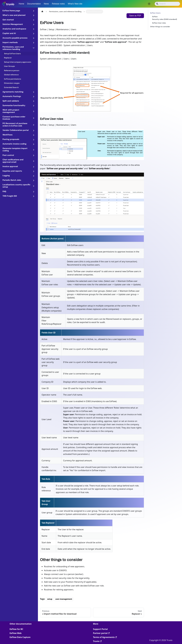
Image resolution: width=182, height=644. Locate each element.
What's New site (75, 4)
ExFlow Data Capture (20, 637)
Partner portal (101, 633)
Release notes (58, 4)
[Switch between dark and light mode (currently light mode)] (149, 4)
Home (21, 4)
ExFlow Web (16, 633)
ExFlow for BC (16, 629)
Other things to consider (160, 27)
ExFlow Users (165, 13)
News (46, 4)
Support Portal (100, 629)
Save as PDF (135, 16)
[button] (19, 11)
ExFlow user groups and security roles (65, 168)
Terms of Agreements (105, 637)
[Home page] (42, 12)
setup (50, 599)
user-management (64, 599)
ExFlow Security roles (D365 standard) (165, 18)
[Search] (167, 4)
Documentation (34, 4)
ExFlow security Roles (99, 168)
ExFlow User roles (159, 23)
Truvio (97, 641)
